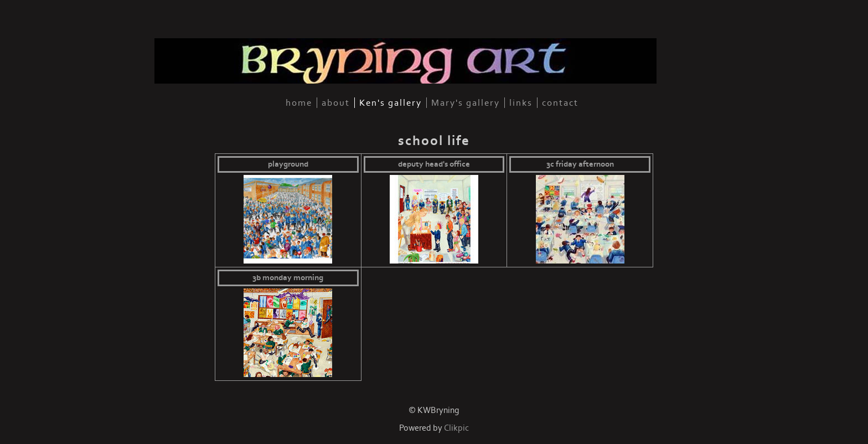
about (336, 103)
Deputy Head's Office (434, 164)
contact (560, 103)
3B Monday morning (288, 278)
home (299, 103)
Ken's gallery (391, 103)
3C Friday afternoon (580, 164)
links (521, 103)
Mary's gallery (466, 103)
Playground (288, 164)
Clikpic (456, 428)
